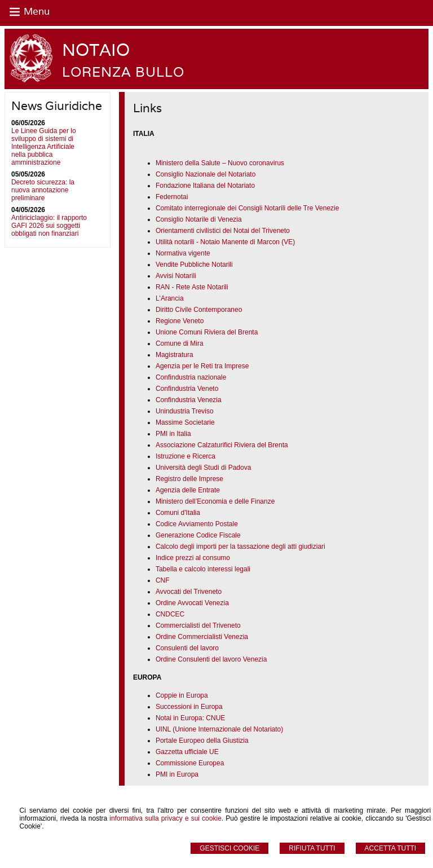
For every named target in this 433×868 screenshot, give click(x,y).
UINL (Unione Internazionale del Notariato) (219, 729)
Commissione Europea (190, 763)
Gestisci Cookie (229, 848)
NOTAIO (96, 50)
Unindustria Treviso (185, 411)
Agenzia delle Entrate (188, 490)
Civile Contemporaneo (207, 310)
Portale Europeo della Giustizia (202, 741)
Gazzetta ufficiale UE (187, 752)
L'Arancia (170, 298)
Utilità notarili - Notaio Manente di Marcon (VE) (225, 242)
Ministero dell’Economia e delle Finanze (215, 501)
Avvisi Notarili (176, 276)
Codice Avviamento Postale (197, 524)
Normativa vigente (183, 253)
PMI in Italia (173, 434)
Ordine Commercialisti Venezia (202, 637)
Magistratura (174, 355)
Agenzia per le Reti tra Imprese (202, 366)
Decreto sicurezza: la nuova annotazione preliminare (43, 190)
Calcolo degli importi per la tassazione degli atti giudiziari (240, 547)
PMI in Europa (177, 774)
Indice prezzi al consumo (193, 558)
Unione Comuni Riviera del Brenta (207, 332)
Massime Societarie (185, 422)
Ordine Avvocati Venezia (192, 603)
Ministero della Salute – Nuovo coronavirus (220, 163)
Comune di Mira (180, 343)
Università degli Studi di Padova (203, 468)
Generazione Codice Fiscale (198, 535)
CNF (163, 580)
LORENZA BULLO (123, 72)
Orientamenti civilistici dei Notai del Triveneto (223, 231)
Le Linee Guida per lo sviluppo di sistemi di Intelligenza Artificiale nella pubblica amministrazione (44, 147)
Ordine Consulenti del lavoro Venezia (211, 659)
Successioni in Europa (189, 707)
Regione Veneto (180, 321)
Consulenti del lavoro (187, 648)
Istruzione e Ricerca (185, 456)
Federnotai (172, 197)
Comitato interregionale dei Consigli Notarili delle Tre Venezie (248, 208)
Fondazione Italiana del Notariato (205, 186)
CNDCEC (170, 614)
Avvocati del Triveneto (189, 592)
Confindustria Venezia (189, 400)
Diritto (164, 310)
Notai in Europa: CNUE (190, 718)
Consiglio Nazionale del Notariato (206, 174)
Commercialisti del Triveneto (198, 625)
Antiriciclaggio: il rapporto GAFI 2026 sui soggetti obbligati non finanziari (49, 226)
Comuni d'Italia (178, 513)
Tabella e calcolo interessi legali (203, 569)
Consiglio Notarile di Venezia (199, 219)
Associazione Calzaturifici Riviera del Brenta (222, 445)
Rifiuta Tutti (312, 848)
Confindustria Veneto (187, 389)
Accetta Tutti (391, 848)
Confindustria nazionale (191, 377)
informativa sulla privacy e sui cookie (165, 818)
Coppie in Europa (182, 695)
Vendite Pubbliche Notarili (194, 265)
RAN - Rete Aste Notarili (192, 287)
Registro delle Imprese (189, 479)
